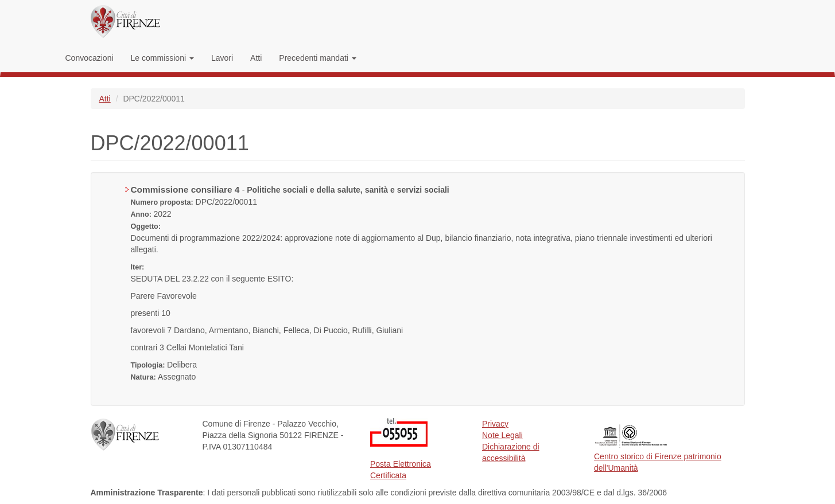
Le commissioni (162, 58)
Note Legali (502, 435)
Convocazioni (90, 58)
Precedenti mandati (318, 58)
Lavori (222, 58)
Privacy (495, 424)
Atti (256, 58)
